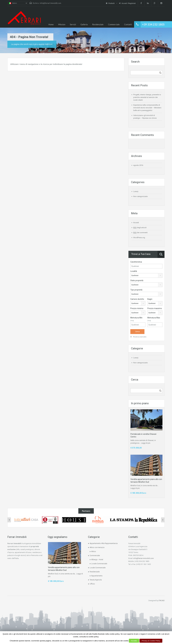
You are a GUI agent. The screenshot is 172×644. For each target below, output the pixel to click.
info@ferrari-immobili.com (51, 3)
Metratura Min (136, 319)
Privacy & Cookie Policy (151, 641)
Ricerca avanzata (138, 337)
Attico (94, 551)
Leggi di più (146, 443)
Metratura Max (154, 319)
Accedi (136, 223)
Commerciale (114, 24)
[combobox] (146, 275)
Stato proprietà (137, 280)
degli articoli (140, 228)
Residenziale (98, 24)
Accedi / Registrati (127, 3)
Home (51, 24)
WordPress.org (139, 238)
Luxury (136, 191)
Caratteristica (136, 262)
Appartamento (97, 576)
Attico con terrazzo (97, 547)
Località (134, 271)
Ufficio (92, 584)
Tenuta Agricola (96, 580)
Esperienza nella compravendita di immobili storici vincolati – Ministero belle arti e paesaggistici (147, 108)
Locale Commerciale (99, 564)
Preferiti (110, 3)
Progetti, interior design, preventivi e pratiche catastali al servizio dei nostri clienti (147, 97)
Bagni (150, 299)
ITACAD (162, 601)
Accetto (134, 641)
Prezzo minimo (137, 308)
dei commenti (140, 233)
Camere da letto (137, 299)
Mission (62, 24)
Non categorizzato (141, 196)
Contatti (128, 24)
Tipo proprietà (136, 290)
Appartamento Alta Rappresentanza (104, 543)
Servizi (73, 24)
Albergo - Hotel (97, 560)
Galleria (84, 24)
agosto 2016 (138, 165)
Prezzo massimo (155, 308)
